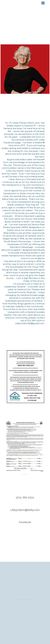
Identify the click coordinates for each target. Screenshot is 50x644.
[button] (43, 3)
